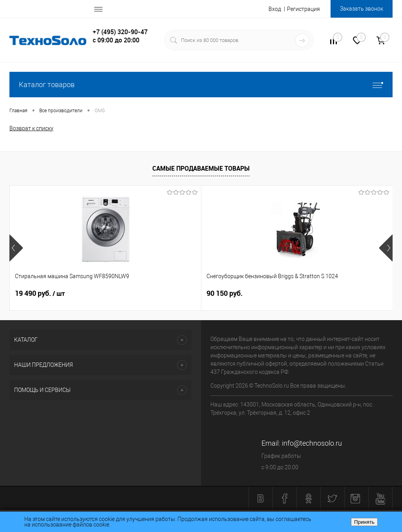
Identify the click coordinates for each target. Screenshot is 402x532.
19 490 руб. (40, 293)
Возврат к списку (31, 128)
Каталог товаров (201, 85)
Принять (364, 522)
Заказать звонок (362, 9)
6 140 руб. (287, 293)
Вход (275, 9)
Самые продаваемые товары (201, 168)
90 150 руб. (161, 293)
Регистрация (303, 9)
